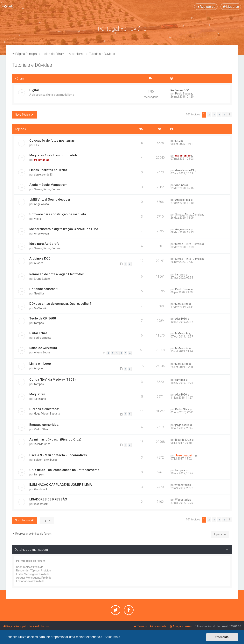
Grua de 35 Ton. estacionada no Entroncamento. (65, 470)
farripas (180, 274)
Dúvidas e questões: (44, 409)
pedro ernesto (43, 338)
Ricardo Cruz (42, 444)
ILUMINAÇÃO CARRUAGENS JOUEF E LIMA (61, 485)
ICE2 (37, 145)
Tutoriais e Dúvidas (32, 65)
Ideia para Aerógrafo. (45, 244)
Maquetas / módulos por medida (53, 155)
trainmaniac (42, 160)
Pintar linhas (38, 333)
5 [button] (224, 114)
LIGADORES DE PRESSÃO (48, 499)
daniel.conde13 (43, 175)
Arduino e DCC (40, 258)
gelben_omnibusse (46, 460)
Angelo (38, 368)
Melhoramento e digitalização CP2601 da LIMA (64, 229)
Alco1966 (181, 319)
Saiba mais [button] (112, 637)
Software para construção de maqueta (58, 214)
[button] (230, 114)
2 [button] (209, 114)
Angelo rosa (41, 204)
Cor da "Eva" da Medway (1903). (53, 379)
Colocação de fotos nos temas (52, 140)
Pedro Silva (182, 409)
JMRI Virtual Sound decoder (50, 199)
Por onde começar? (44, 289)
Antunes (180, 185)
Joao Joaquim (185, 455)
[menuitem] (9, 6)
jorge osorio (182, 425)
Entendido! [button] (222, 637)
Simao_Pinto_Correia (47, 189)
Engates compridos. (44, 425)
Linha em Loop (40, 364)
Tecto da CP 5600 (43, 318)
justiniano (40, 399)
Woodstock (41, 489)
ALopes (39, 263)
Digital (34, 90)
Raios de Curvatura (43, 348)
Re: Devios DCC (180, 90)
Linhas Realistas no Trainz (48, 170)
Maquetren (37, 394)
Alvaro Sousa (42, 352)
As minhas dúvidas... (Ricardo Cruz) (55, 439)
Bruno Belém (42, 279)
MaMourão (41, 308)
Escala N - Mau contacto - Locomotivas (58, 455)
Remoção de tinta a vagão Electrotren (57, 274)
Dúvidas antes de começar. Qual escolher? (60, 304)
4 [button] (219, 114)
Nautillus (39, 293)
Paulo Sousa (183, 93)
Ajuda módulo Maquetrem (48, 185)
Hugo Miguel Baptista (47, 413)
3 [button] (214, 114)
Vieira (38, 219)
